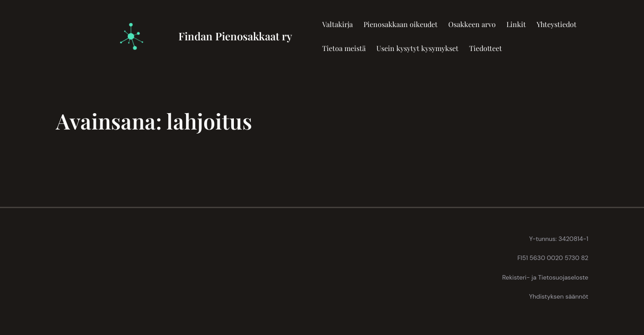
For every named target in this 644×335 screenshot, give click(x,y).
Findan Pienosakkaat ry (235, 36)
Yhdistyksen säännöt (559, 296)
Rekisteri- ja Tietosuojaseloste (545, 277)
